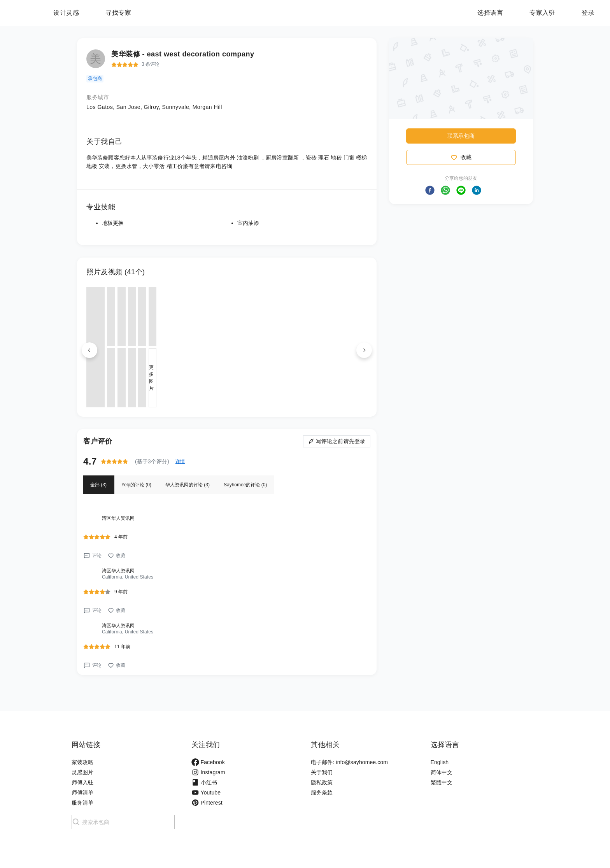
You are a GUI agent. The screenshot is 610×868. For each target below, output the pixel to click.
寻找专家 (167, 13)
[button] (430, 190)
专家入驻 (542, 13)
